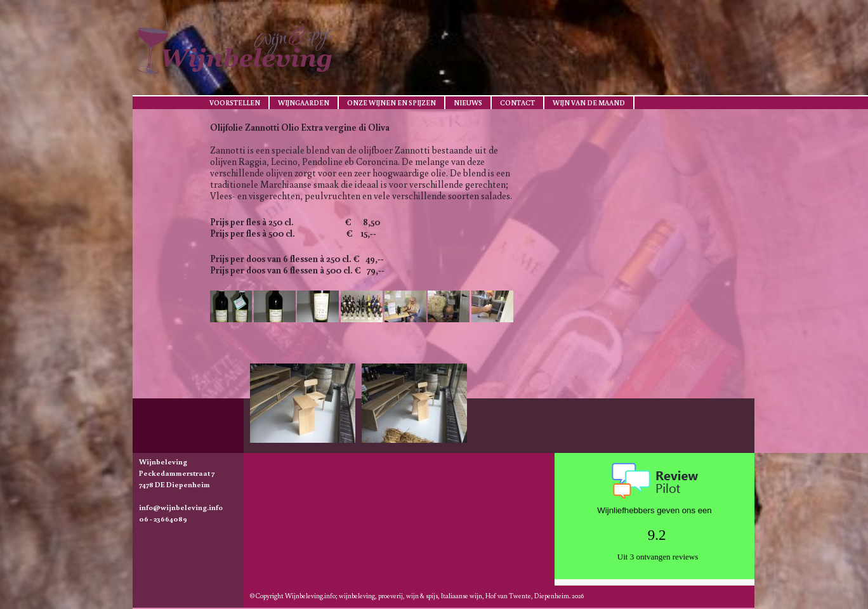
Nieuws (468, 103)
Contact (517, 103)
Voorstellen (235, 103)
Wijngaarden (304, 103)
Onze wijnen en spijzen (391, 103)
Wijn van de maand (589, 103)
